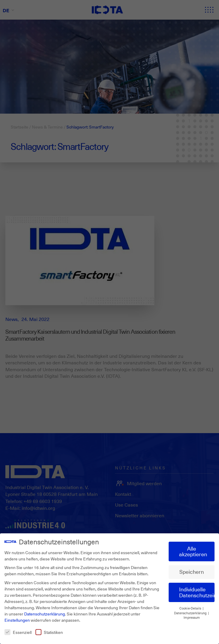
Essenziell (18, 632)
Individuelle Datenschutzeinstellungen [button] (197, 592)
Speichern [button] (192, 572)
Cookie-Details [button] (191, 608)
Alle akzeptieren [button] (193, 551)
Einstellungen (17, 620)
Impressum (192, 618)
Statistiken (49, 632)
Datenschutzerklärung (45, 614)
